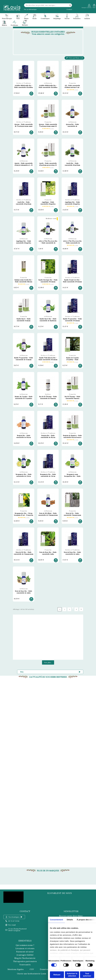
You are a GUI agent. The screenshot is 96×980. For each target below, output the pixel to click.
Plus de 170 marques (48, 871)
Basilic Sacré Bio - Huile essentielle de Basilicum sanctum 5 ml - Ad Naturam (48, 321)
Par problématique (30, 9)
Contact (69, 9)
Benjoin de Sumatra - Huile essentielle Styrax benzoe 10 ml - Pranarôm (72, 437)
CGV (32, 969)
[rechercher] (70, 5)
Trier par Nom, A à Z (74, 58)
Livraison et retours (25, 948)
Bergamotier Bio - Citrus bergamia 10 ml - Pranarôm (24, 514)
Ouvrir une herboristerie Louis (32, 974)
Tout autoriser (87, 975)
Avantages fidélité (25, 955)
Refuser (57, 975)
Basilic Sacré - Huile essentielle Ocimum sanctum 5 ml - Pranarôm (24, 321)
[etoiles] (72, 90)
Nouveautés (25, 965)
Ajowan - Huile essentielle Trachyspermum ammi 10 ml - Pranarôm (48, 126)
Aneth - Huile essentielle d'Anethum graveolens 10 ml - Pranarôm (48, 165)
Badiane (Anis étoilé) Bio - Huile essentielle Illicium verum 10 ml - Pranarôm (24, 282)
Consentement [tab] (56, 920)
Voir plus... (48, 662)
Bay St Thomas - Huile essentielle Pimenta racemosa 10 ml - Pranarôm (72, 398)
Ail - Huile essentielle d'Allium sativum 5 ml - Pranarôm (72, 87)
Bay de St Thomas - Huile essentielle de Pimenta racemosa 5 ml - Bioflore (48, 398)
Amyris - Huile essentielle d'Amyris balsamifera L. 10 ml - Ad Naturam (24, 165)
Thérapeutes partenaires (25, 961)
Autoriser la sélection (72, 975)
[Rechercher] (48, 5)
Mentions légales (16, 969)
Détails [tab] (70, 920)
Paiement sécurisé (25, 952)
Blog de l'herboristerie (25, 958)
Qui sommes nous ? (25, 945)
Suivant (81, 609)
